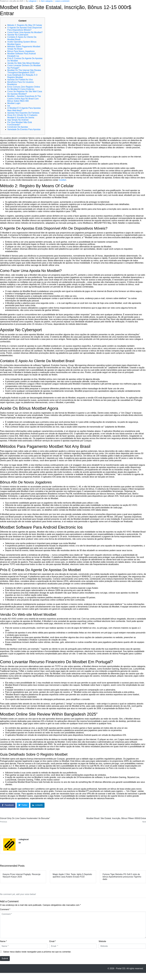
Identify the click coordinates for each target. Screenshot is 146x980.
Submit (5, 958)
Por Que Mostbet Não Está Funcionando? (20, 123)
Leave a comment (62, 1)
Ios (9, 106)
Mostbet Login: (14, 103)
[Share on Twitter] (23, 805)
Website (102, 941)
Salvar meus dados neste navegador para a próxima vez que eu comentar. (37, 952)
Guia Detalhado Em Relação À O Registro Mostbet (22, 76)
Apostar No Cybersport (18, 35)
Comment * (5, 909)
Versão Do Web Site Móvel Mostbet (23, 63)
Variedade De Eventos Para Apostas (24, 129)
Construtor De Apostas (18, 127)
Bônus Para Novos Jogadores (21, 51)
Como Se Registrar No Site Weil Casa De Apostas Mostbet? (25, 93)
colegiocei (32, 1)
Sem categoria (47, 1)
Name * (3, 941)
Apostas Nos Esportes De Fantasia (23, 113)
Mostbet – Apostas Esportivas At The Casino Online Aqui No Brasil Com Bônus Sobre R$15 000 (24, 99)
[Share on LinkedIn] (38, 805)
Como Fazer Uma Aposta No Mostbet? (25, 32)
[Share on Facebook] (8, 805)
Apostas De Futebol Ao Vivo (20, 80)
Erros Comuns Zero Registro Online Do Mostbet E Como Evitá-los (24, 88)
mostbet (62, 180)
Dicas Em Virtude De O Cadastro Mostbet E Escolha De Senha (22, 116)
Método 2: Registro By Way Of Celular (25, 25)
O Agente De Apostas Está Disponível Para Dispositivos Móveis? (25, 29)
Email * (53, 941)
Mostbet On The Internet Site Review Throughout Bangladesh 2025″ (24, 71)
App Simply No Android (18, 120)
